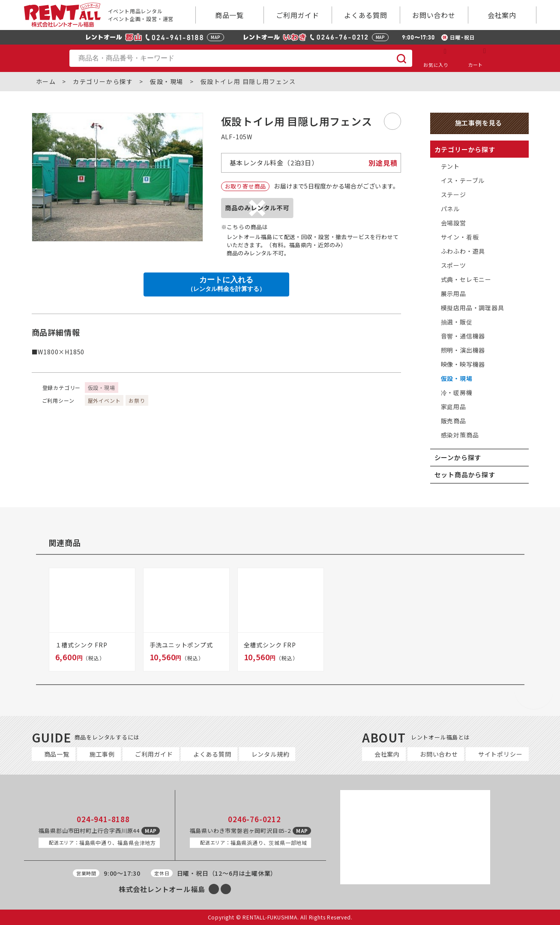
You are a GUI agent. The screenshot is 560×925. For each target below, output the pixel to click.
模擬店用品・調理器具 (473, 308)
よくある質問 (366, 15)
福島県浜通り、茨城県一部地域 (254, 843)
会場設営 (454, 223)
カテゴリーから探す (103, 82)
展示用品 (454, 293)
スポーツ (454, 265)
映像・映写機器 (463, 364)
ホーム (46, 82)
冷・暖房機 (457, 392)
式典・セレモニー (466, 279)
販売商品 (454, 421)
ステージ (454, 195)
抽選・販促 (457, 322)
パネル (450, 209)
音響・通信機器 (463, 336)
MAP (216, 37)
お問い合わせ (434, 15)
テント (450, 166)
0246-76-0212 (255, 819)
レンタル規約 (271, 754)
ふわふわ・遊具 (463, 251)
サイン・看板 (460, 237)
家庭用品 (454, 407)
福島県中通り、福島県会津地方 (102, 843)
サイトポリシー (500, 754)
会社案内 (502, 15)
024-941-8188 (103, 819)
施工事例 (102, 754)
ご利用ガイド (298, 15)
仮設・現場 (167, 82)
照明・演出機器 (463, 350)
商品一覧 (229, 15)
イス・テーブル (463, 180)
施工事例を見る (479, 123)
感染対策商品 (460, 435)
